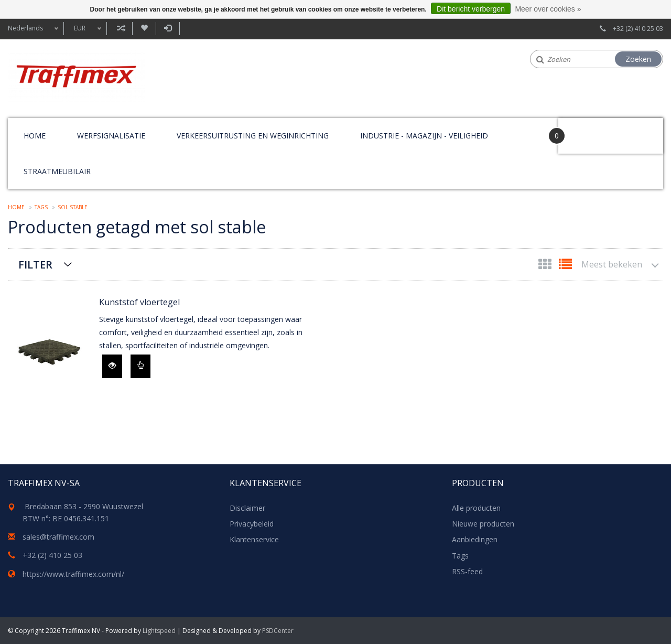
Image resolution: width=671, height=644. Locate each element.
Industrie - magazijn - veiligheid (424, 136)
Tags (41, 207)
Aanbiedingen (475, 539)
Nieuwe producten (483, 524)
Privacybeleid (252, 524)
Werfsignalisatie (111, 136)
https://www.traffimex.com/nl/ (73, 574)
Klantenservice (254, 539)
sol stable (73, 207)
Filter (35, 265)
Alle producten (476, 508)
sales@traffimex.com (58, 537)
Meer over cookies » (548, 9)
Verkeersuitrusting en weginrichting (253, 136)
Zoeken (638, 59)
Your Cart (588, 131)
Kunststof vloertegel (139, 302)
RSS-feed (467, 571)
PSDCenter (278, 631)
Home (35, 136)
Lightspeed (159, 631)
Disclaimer (247, 508)
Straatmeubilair (57, 171)
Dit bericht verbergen (471, 9)
